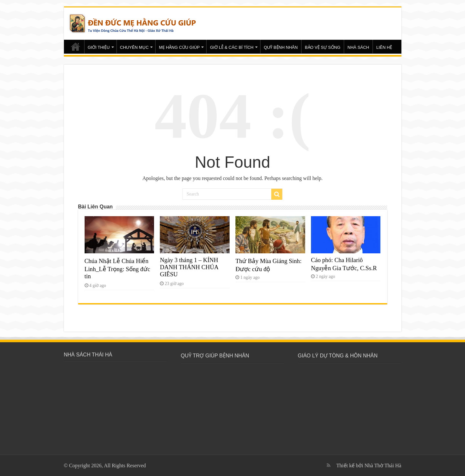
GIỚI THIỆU (99, 47)
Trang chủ (76, 47)
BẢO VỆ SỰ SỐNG (323, 47)
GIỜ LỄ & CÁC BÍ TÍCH (232, 47)
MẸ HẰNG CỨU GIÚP (179, 47)
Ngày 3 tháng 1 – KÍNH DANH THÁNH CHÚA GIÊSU (189, 267)
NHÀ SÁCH (358, 47)
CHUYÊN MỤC (134, 47)
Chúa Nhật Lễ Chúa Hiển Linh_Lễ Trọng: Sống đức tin (117, 269)
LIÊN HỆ (384, 47)
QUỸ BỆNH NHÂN (281, 47)
